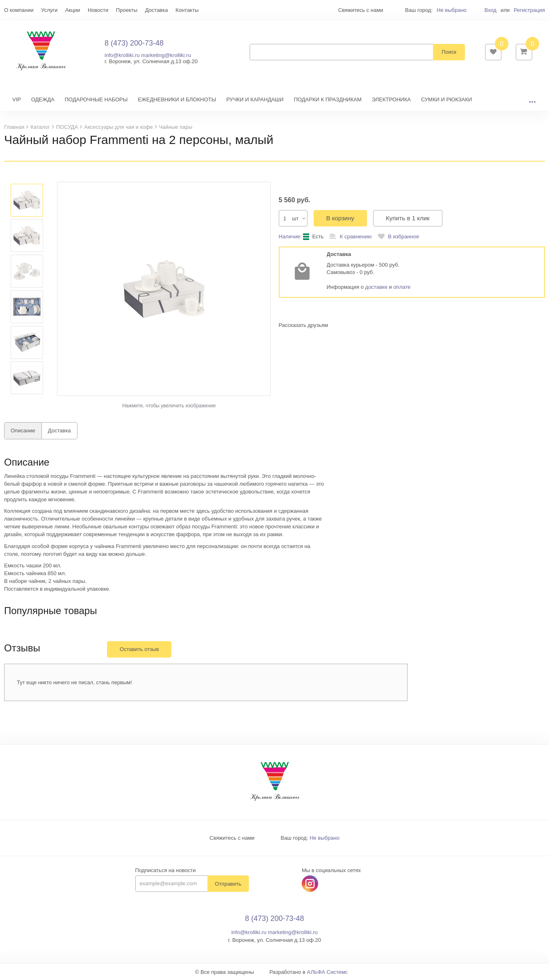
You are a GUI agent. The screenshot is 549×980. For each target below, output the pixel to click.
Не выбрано (452, 10)
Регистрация (529, 10)
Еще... (12, 10)
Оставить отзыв (139, 649)
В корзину (340, 218)
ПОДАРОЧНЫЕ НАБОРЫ (96, 99)
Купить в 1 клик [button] (408, 218)
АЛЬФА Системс (328, 972)
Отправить (228, 884)
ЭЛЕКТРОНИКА (391, 99)
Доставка (59, 431)
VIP (17, 99)
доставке (376, 287)
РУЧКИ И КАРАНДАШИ (255, 99)
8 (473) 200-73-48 (134, 43)
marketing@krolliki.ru (166, 55)
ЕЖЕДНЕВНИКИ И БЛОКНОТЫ (177, 99)
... (532, 99)
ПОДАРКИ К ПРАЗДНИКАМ (328, 99)
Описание (23, 431)
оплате (402, 287)
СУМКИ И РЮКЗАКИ (446, 99)
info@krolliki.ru (122, 55)
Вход (490, 10)
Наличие (290, 236)
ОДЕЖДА (43, 99)
